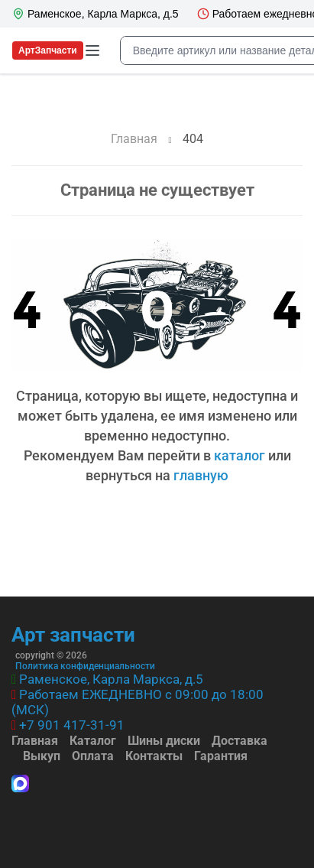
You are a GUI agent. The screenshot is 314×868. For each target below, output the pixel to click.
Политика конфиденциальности (85, 666)
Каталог (93, 741)
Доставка (240, 741)
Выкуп (42, 756)
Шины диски (164, 741)
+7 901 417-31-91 (72, 725)
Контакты (154, 756)
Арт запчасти (73, 635)
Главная (35, 741)
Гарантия (221, 756)
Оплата (93, 756)
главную (201, 475)
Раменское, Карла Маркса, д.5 (111, 679)
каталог (240, 455)
